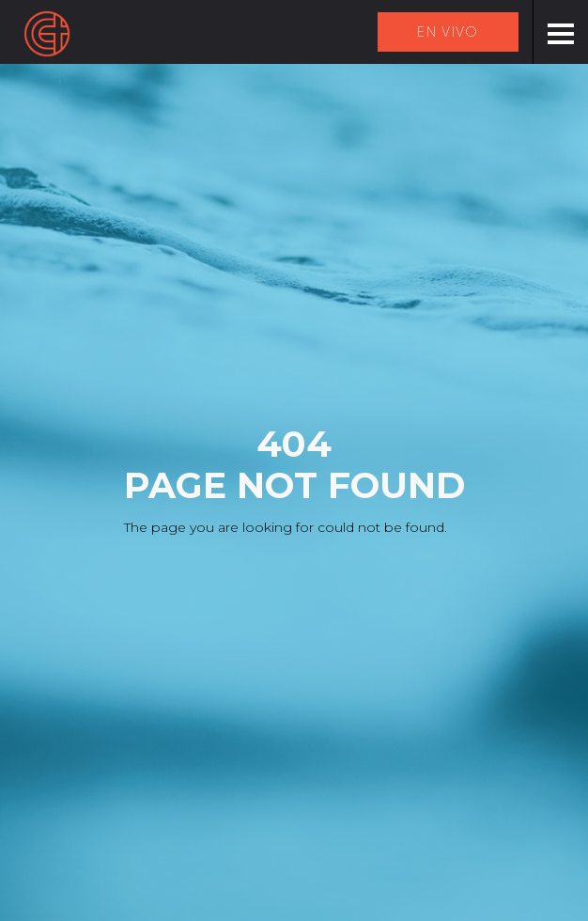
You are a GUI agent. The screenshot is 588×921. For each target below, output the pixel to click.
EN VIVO (448, 32)
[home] (47, 34)
